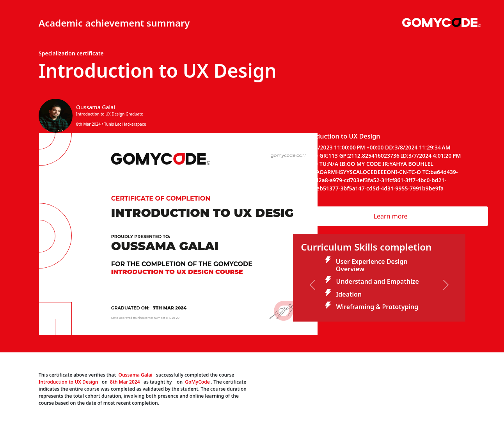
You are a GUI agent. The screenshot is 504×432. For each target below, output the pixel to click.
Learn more (391, 216)
